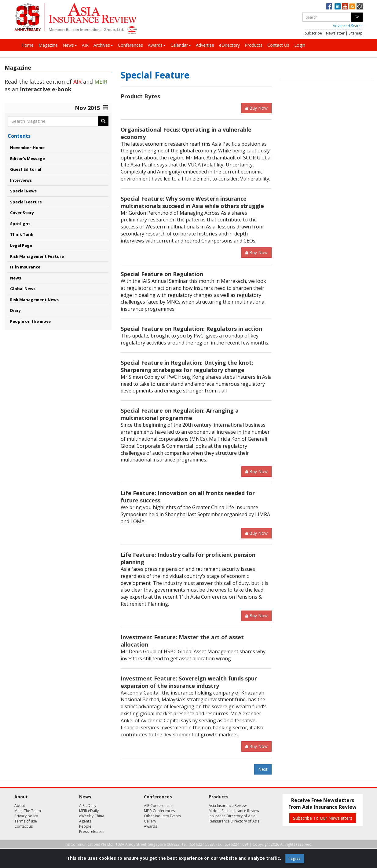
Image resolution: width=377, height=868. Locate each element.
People (85, 826)
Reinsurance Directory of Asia (234, 821)
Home (27, 45)
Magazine (48, 45)
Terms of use (26, 821)
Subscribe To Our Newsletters (323, 818)
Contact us (24, 826)
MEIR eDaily (89, 811)
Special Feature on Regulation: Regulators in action (191, 329)
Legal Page (21, 245)
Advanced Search (348, 26)
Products (254, 45)
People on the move (30, 321)
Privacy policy (26, 816)
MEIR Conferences (159, 811)
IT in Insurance (25, 267)
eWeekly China (92, 816)
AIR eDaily (88, 806)
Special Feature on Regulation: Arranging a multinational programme (180, 414)
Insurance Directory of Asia (232, 816)
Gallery (150, 821)
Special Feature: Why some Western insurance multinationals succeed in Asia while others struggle (192, 202)
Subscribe (313, 33)
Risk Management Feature (37, 256)
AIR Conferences (158, 806)
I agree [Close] (295, 858)
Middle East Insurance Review (234, 811)
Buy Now (256, 108)
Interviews (21, 180)
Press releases (92, 832)
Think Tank (22, 234)
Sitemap (356, 33)
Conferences (130, 45)
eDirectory (229, 45)
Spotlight (20, 224)
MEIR (101, 82)
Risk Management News (34, 300)
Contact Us (278, 45)
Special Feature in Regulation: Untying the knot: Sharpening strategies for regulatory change (187, 366)
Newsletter (335, 33)
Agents (85, 821)
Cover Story (22, 213)
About (20, 806)
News (70, 45)
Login (300, 45)
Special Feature (26, 202)
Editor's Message (27, 159)
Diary (15, 310)
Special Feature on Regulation (162, 274)
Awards (157, 45)
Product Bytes (140, 96)
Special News (23, 191)
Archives (103, 45)
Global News (23, 289)
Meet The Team (28, 811)
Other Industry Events (162, 816)
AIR (85, 45)
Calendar (181, 45)
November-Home (27, 148)
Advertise (205, 45)
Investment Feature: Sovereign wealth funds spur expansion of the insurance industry (189, 682)
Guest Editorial (26, 169)
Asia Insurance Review (228, 806)
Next (263, 769)
